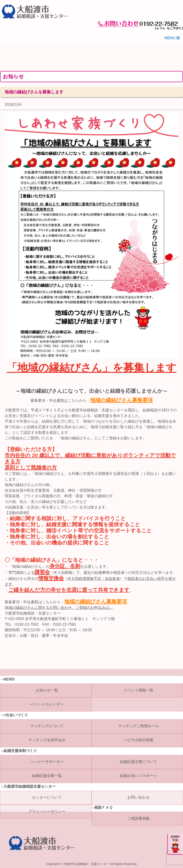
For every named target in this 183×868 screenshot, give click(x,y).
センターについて (47, 797)
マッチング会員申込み (47, 740)
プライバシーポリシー (47, 811)
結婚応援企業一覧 (47, 776)
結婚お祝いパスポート (138, 776)
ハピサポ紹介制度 (138, 740)
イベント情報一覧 (138, 690)
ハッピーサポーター (47, 762)
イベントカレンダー (47, 704)
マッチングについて (47, 726)
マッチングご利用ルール (138, 726)
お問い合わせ (138, 797)
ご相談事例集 (138, 818)
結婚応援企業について (138, 762)
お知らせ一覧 (47, 690)
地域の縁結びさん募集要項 (121, 400)
